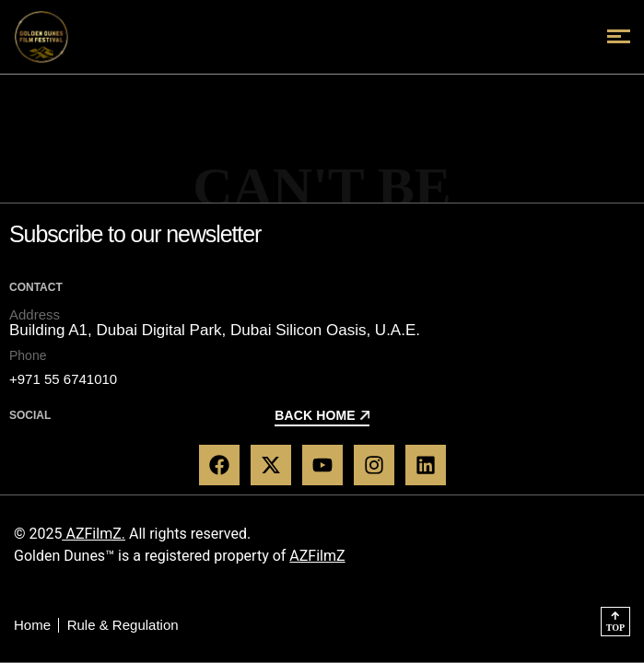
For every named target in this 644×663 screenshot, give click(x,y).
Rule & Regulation (123, 625)
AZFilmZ (317, 556)
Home (32, 625)
